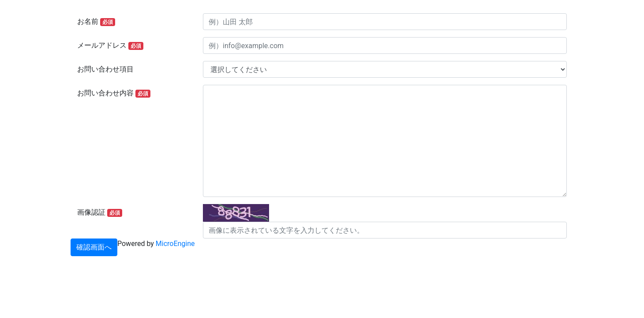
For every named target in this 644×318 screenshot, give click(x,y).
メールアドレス (110, 45)
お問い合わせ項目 (105, 69)
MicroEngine (175, 244)
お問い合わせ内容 (114, 93)
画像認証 (100, 212)
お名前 (96, 22)
